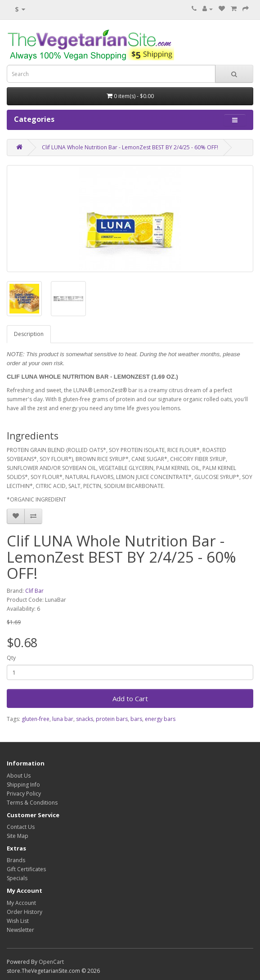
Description (29, 334)
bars (136, 719)
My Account (21, 903)
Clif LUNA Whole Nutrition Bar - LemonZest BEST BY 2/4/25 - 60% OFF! (130, 147)
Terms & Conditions (32, 803)
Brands (16, 860)
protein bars (112, 719)
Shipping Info (23, 785)
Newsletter (20, 930)
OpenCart (51, 962)
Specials (17, 878)
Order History (25, 912)
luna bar (63, 719)
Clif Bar (34, 591)
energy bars (160, 719)
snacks (85, 719)
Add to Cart (130, 698)
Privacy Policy (24, 794)
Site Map (18, 836)
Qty (11, 658)
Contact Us (21, 827)
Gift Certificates (26, 869)
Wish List (18, 921)
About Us (19, 776)
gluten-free (36, 719)
